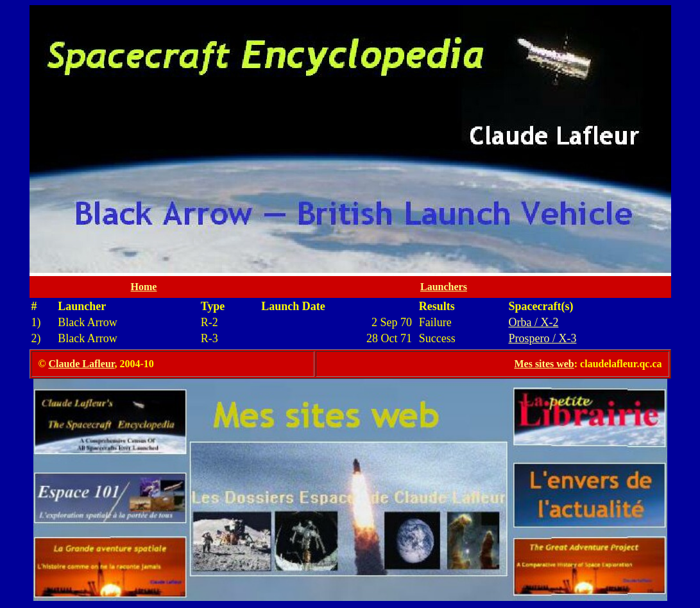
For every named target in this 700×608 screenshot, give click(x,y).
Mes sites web (544, 364)
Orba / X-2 (533, 322)
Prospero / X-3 (542, 338)
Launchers (444, 287)
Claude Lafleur (81, 364)
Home (144, 287)
